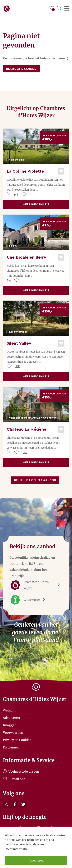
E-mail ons (14, 779)
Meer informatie (17, 849)
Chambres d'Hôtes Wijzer (36, 585)
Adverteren (11, 718)
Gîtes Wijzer (29, 600)
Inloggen (10, 725)
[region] (36, 848)
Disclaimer (11, 747)
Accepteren (36, 861)
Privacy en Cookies (17, 740)
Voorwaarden (13, 732)
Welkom (9, 710)
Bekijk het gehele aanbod (35, 480)
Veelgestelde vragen (21, 771)
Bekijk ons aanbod (21, 69)
